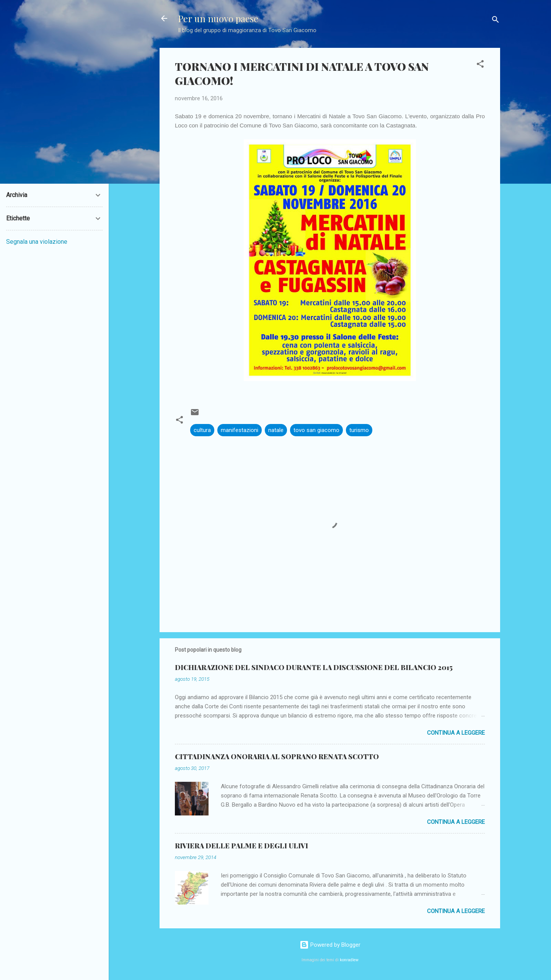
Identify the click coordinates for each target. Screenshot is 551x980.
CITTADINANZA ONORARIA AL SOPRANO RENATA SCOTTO (277, 757)
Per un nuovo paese (218, 18)
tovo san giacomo (316, 430)
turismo (359, 430)
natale (276, 430)
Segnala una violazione (37, 242)
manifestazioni (240, 430)
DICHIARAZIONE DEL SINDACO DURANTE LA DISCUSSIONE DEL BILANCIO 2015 (314, 667)
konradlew (349, 960)
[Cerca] (496, 21)
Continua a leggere (456, 733)
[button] (480, 65)
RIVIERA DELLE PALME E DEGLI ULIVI (241, 846)
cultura (202, 430)
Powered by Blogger (330, 945)
